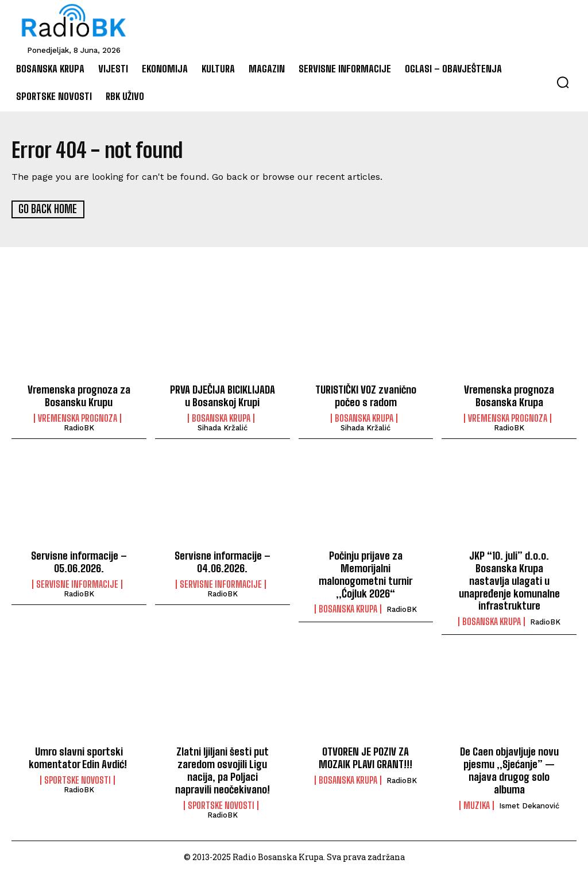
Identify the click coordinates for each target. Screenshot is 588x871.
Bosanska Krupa (221, 418)
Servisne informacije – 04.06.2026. (223, 561)
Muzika (477, 803)
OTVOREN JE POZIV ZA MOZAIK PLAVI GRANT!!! (366, 756)
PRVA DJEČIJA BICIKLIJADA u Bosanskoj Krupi (223, 395)
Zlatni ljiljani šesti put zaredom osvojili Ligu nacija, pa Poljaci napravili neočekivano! (223, 768)
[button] (563, 82)
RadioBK (79, 427)
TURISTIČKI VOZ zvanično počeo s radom (366, 395)
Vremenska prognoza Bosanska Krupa (509, 395)
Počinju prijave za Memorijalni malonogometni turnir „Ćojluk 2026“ (365, 573)
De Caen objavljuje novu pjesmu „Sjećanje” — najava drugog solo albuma (509, 768)
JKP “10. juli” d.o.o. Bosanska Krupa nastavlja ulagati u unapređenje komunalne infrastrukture (509, 579)
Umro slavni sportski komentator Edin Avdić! (79, 756)
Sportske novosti (78, 778)
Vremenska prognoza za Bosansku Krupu (79, 395)
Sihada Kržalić (223, 427)
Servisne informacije (77, 583)
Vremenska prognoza (78, 418)
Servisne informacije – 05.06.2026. (79, 561)
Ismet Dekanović (529, 803)
